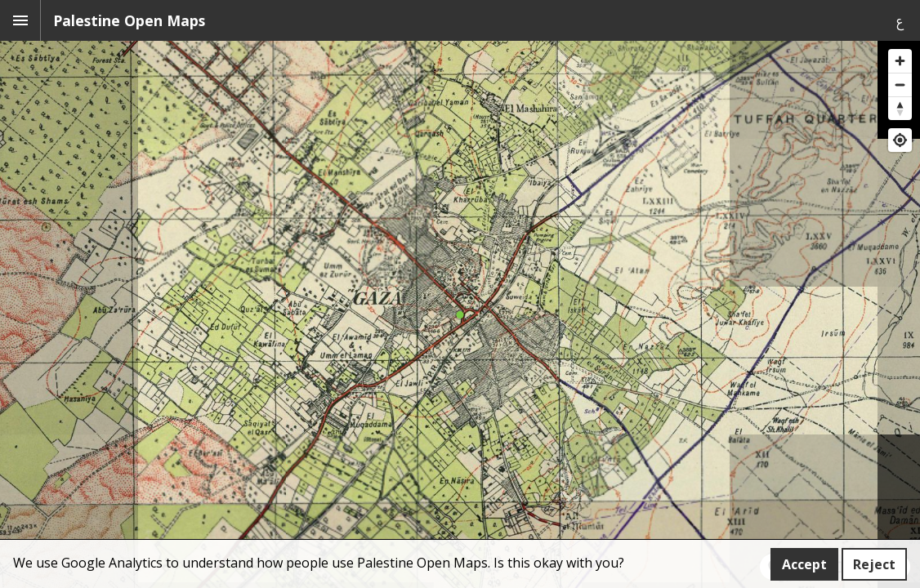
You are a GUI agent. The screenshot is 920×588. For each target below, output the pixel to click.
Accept (804, 564)
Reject (874, 564)
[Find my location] (900, 140)
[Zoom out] (900, 85)
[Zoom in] (900, 61)
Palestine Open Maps (129, 20)
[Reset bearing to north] (900, 108)
